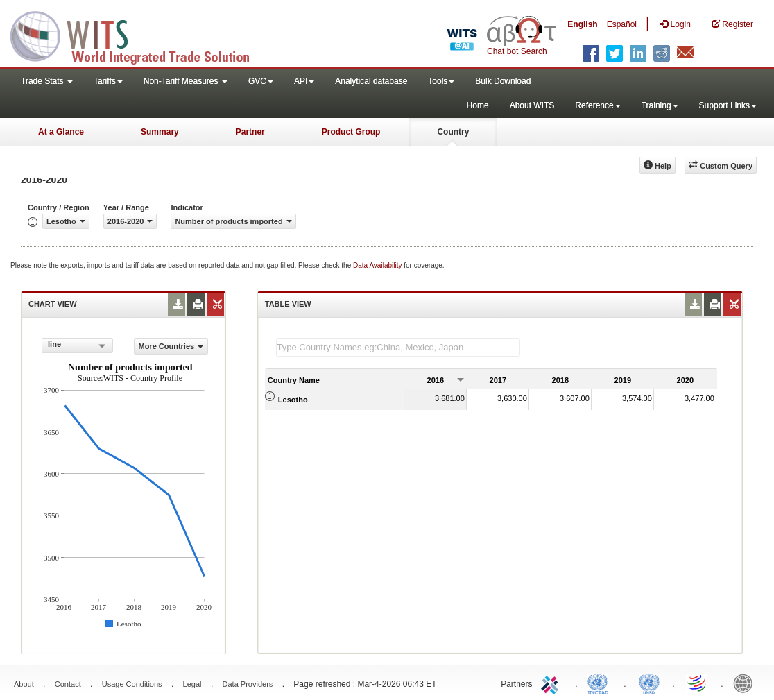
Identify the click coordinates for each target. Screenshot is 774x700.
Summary (160, 132)
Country (453, 132)
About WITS (532, 105)
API (304, 81)
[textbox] (398, 347)
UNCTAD (601, 683)
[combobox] (77, 345)
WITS (139, 35)
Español (622, 24)
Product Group (351, 132)
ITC (552, 683)
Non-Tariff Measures (186, 81)
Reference (597, 105)
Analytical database (371, 81)
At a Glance (61, 132)
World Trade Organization (698, 683)
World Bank (746, 683)
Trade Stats (47, 81)
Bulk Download (503, 81)
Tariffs (108, 81)
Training (660, 105)
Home (478, 105)
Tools (441, 81)
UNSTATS (649, 683)
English (582, 24)
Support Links (728, 105)
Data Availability (378, 265)
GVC (261, 81)
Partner (250, 132)
